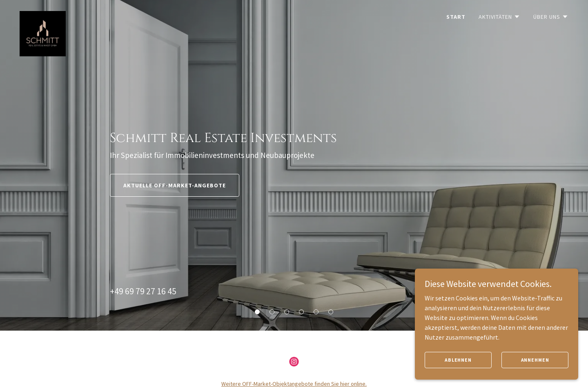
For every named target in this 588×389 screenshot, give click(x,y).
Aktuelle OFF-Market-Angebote (175, 185)
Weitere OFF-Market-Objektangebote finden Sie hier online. (294, 384)
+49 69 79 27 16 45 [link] (143, 291)
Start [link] (456, 17)
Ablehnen (458, 371)
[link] (43, 14)
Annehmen (535, 371)
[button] (499, 17)
